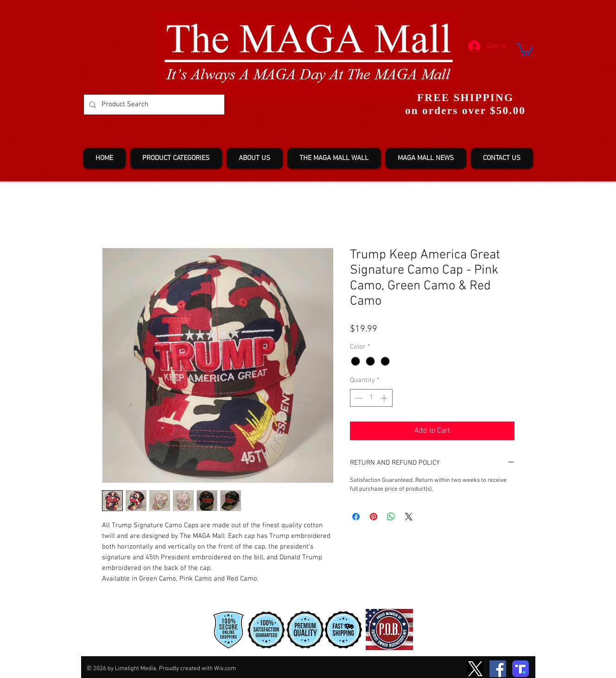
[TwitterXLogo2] (475, 669)
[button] (525, 49)
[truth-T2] (521, 669)
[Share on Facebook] (356, 517)
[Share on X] (409, 517)
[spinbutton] (371, 398)
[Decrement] (358, 398)
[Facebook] (498, 669)
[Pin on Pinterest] (374, 517)
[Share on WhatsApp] (391, 517)
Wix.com (225, 669)
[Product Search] (153, 105)
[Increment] (385, 398)
